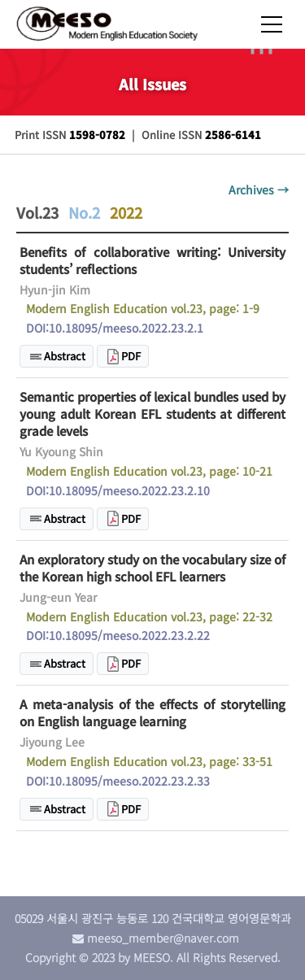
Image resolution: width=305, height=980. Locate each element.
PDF (131, 356)
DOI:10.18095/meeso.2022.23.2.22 (118, 635)
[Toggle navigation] (279, 19)
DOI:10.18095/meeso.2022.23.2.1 (115, 328)
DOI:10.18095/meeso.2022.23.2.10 (118, 490)
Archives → (259, 189)
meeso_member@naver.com (163, 938)
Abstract (65, 356)
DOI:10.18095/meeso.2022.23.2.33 (118, 781)
